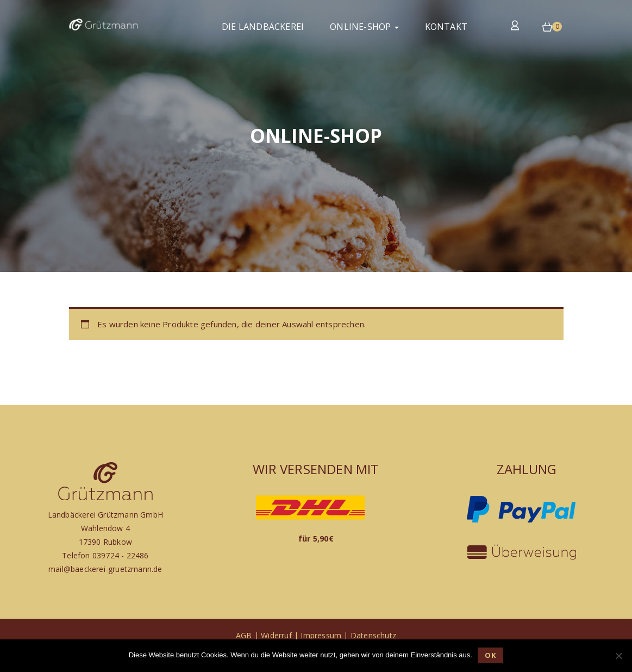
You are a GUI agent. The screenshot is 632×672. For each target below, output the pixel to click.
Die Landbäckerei (263, 27)
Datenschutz (373, 635)
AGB (244, 635)
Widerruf (276, 635)
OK (490, 655)
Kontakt (446, 27)
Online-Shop (364, 27)
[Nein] (618, 656)
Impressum (321, 635)
